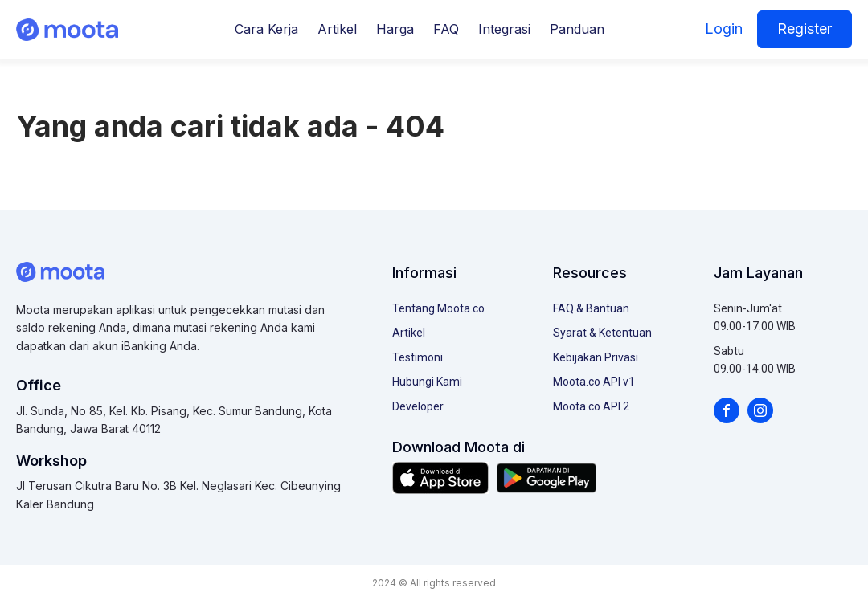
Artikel (337, 29)
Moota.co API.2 (591, 406)
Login (724, 29)
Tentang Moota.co (438, 308)
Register (805, 29)
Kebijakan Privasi (596, 357)
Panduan (577, 29)
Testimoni (418, 357)
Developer (418, 406)
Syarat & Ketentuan (602, 333)
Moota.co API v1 (594, 382)
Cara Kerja (266, 29)
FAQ (446, 29)
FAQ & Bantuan (591, 308)
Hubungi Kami (427, 382)
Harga (395, 29)
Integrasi (504, 29)
